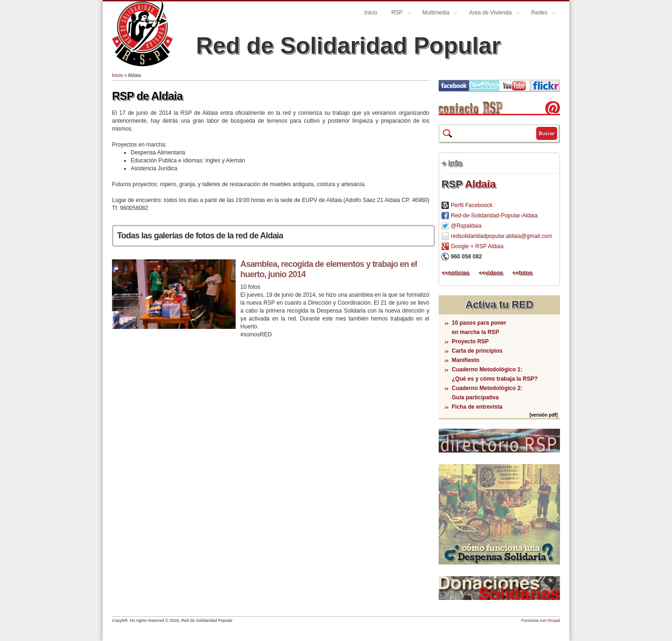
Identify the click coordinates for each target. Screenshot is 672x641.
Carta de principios (477, 351)
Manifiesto (465, 360)
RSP (398, 14)
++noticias (455, 273)
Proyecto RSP (470, 341)
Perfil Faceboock (472, 205)
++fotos (522, 273)
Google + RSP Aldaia (477, 246)
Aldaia (480, 184)
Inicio (371, 13)
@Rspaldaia (466, 226)
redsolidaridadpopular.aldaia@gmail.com (501, 236)
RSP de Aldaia (147, 96)
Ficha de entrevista (477, 407)
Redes (540, 14)
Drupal (554, 620)
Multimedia (437, 14)
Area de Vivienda (491, 14)
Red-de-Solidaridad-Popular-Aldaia (494, 216)
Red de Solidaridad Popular (348, 46)
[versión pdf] (543, 415)
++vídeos (490, 273)
